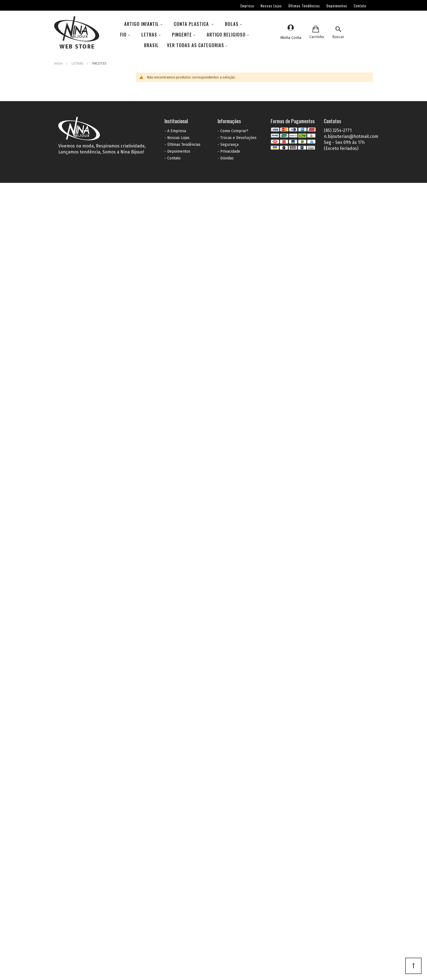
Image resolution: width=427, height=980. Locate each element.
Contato (360, 6)
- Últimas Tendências (182, 145)
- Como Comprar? (233, 131)
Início (59, 63)
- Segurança (228, 145)
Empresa (247, 6)
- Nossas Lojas (177, 138)
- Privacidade (229, 151)
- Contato (173, 158)
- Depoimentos (177, 151)
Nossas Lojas (271, 6)
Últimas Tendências (304, 6)
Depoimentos (337, 6)
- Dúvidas (226, 158)
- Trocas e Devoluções (237, 138)
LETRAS (78, 63)
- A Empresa (175, 131)
